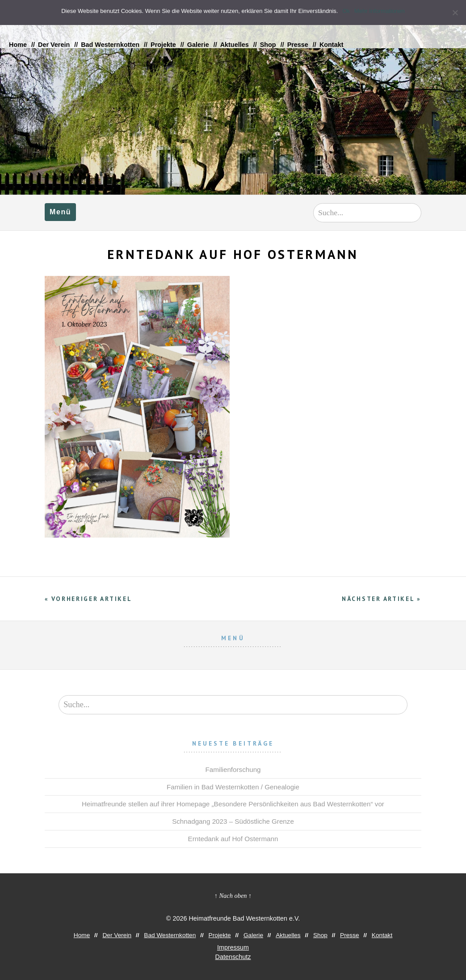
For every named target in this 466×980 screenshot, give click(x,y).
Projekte (163, 45)
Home (18, 45)
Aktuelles (235, 45)
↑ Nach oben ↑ (233, 896)
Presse (298, 45)
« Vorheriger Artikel (88, 599)
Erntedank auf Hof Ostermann (233, 839)
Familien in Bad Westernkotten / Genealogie (233, 787)
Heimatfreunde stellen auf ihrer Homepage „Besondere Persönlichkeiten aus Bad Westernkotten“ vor (233, 804)
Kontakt (332, 45)
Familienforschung (233, 769)
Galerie (198, 45)
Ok (346, 11)
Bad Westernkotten (110, 45)
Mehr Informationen (380, 11)
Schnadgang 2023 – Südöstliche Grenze (233, 821)
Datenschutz (233, 957)
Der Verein (54, 45)
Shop (268, 45)
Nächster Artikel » (382, 599)
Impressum (233, 947)
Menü (60, 212)
